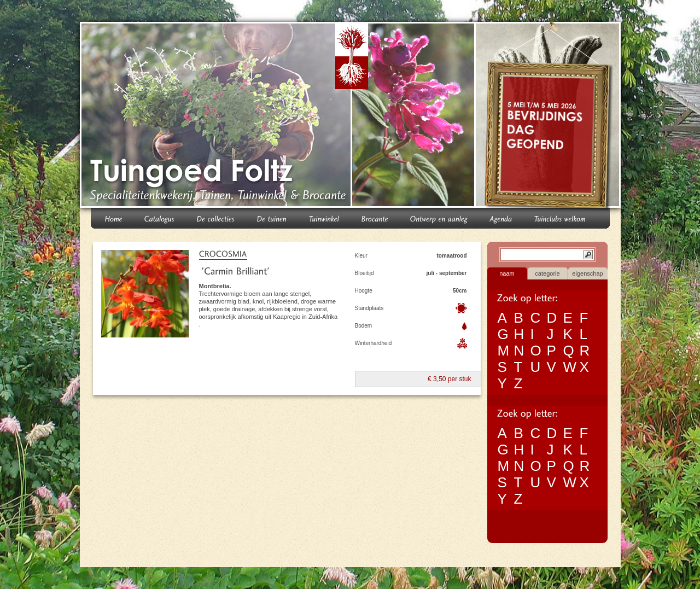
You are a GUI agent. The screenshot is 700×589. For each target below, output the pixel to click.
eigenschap (587, 273)
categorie (547, 273)
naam (507, 273)
